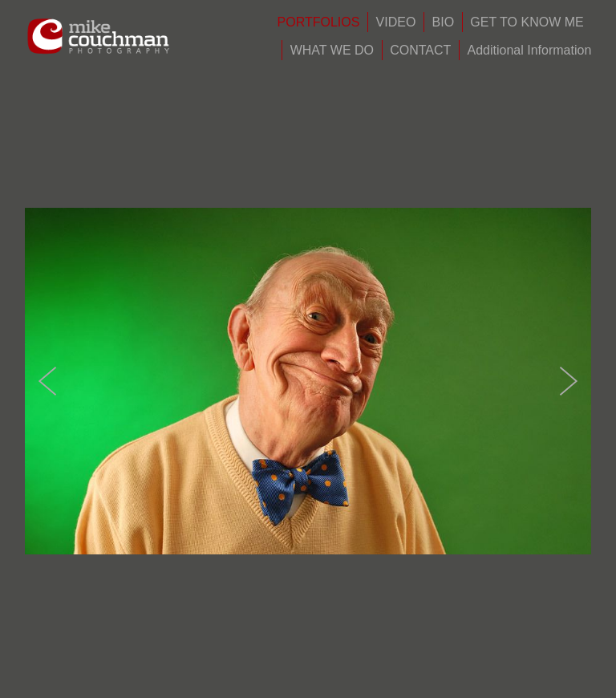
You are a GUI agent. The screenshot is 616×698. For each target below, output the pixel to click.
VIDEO (396, 22)
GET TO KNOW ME (527, 22)
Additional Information (530, 50)
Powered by (308, 680)
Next (569, 325)
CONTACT (420, 50)
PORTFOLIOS (319, 22)
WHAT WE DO (332, 50)
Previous (47, 325)
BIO (444, 22)
